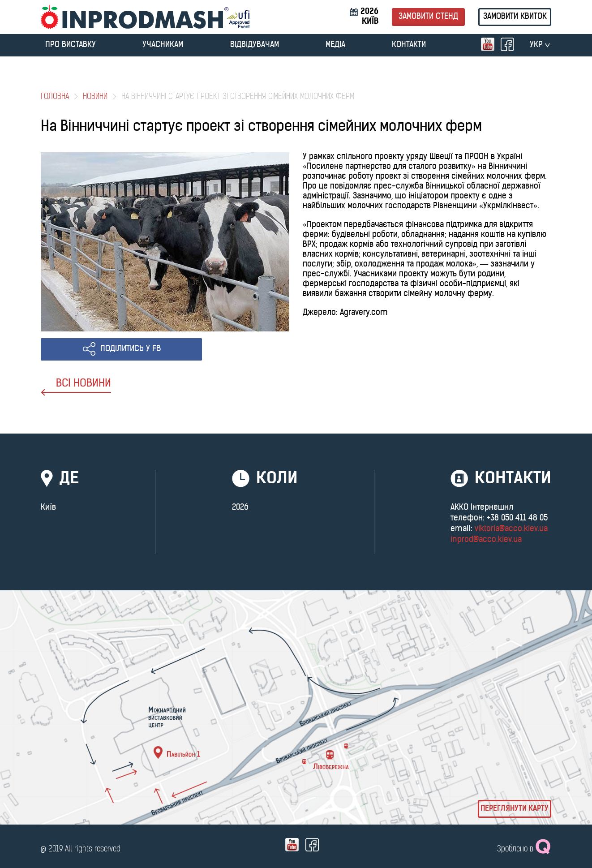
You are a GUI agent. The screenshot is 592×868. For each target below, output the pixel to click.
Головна (55, 97)
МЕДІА (335, 45)
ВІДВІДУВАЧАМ (255, 45)
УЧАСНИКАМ (163, 45)
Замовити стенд (428, 17)
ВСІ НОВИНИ (76, 387)
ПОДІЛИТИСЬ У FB (131, 349)
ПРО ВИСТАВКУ (71, 45)
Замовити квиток (515, 17)
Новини (95, 97)
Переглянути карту (515, 809)
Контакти (409, 45)
